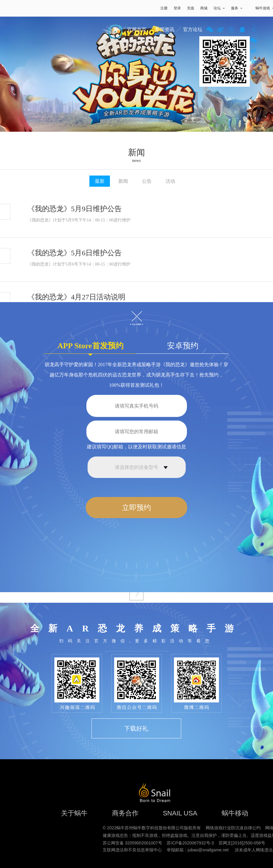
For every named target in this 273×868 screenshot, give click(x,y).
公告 (147, 181)
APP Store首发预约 (90, 348)
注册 (164, 8)
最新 (100, 181)
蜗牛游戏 (17, 8)
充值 (191, 8)
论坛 (219, 8)
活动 (170, 181)
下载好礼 (136, 728)
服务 (237, 8)
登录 (177, 8)
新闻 (123, 181)
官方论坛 (193, 29)
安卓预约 (183, 346)
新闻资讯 (165, 29)
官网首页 (137, 29)
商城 (204, 8)
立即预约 (136, 508)
